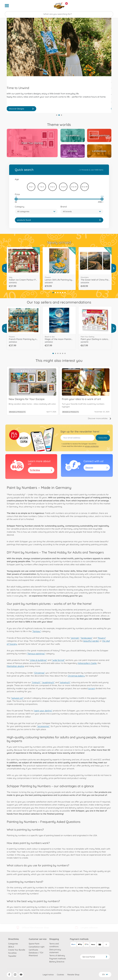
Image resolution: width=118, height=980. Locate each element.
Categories (13, 944)
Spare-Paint (34, 944)
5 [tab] (63, 293)
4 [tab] (60, 293)
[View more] (4, 268)
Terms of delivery (57, 955)
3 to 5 (52, 187)
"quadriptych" (48, 682)
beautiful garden (91, 641)
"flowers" (102, 638)
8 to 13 (74, 187)
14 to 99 (85, 187)
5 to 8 (63, 187)
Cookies (60, 975)
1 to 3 (42, 187)
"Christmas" (39, 673)
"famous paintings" (36, 654)
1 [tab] (57, 115)
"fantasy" (37, 631)
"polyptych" (65, 682)
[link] (59, 220)
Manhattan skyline (15, 666)
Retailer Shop (73, 975)
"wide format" (58, 660)
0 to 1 (31, 187)
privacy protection (92, 446)
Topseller (12, 956)
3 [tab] (61, 115)
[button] (36, 211)
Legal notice (48, 975)
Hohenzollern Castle (87, 663)
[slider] (16, 199)
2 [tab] (59, 115)
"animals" (75, 638)
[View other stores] (66, 3)
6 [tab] (65, 293)
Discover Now (21, 109)
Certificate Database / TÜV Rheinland (36, 953)
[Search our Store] (59, 14)
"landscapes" (86, 638)
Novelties (12, 953)
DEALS (11, 947)
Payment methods (58, 959)
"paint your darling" (43, 711)
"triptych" (36, 682)
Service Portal (95, 957)
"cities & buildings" (38, 660)
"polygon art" (17, 698)
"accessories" (43, 726)
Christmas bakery (76, 676)
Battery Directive (57, 962)
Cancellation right (37, 947)
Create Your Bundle (17, 950)
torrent (92, 688)
